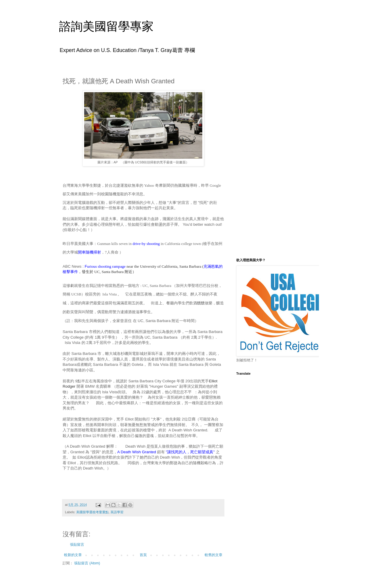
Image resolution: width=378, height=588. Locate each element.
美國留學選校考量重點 (92, 512)
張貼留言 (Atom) (87, 563)
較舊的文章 (214, 555)
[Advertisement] (273, 160)
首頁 (143, 555)
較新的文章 (73, 555)
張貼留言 (77, 545)
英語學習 (117, 512)
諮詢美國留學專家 (106, 26)
